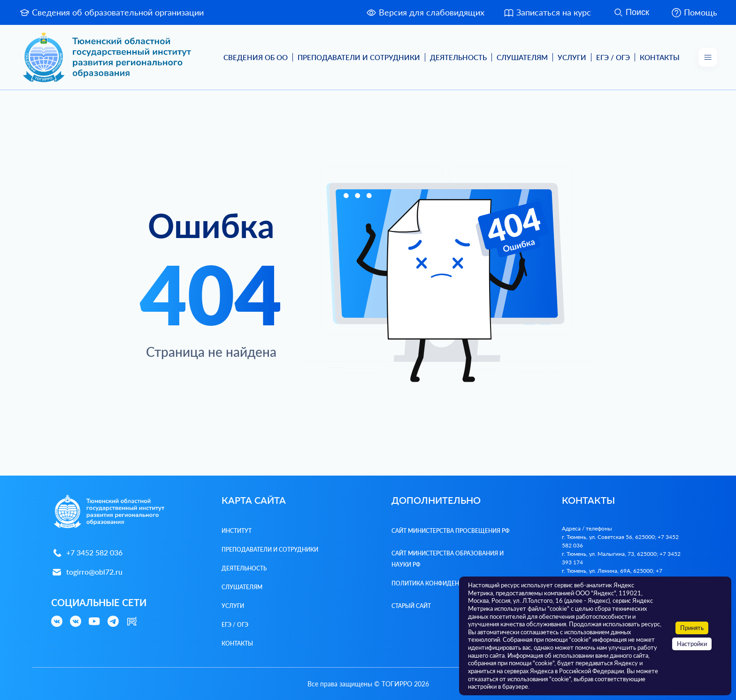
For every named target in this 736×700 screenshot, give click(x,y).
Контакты (660, 57)
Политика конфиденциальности (445, 583)
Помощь (694, 13)
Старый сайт (411, 606)
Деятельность (458, 57)
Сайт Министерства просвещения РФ (451, 531)
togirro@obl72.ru (87, 572)
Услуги (572, 57)
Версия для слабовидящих (425, 13)
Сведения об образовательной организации (111, 13)
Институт (237, 531)
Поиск (631, 13)
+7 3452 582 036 (87, 553)
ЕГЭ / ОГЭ (613, 57)
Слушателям (522, 57)
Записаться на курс (547, 13)
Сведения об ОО (256, 57)
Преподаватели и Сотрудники (359, 57)
